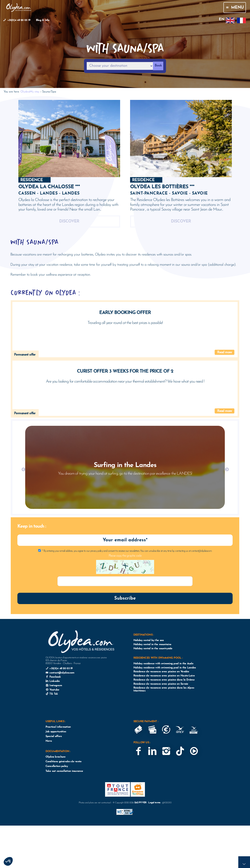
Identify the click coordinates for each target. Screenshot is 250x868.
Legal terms (154, 803)
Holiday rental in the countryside (153, 649)
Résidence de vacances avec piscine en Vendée (161, 672)
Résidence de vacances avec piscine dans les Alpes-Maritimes (164, 689)
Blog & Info (43, 20)
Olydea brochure (56, 757)
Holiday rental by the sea (149, 640)
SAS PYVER (140, 803)
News (49, 741)
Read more (225, 352)
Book (158, 66)
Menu (235, 8)
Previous (23, 469)
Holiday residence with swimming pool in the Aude (163, 664)
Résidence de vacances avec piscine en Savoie (161, 684)
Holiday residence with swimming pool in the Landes (165, 668)
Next (227, 469)
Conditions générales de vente (64, 762)
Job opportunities (56, 732)
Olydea (25, 91)
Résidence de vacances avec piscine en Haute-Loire (164, 676)
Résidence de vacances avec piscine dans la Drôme (164, 680)
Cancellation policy (57, 766)
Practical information (58, 727)
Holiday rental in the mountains (152, 644)
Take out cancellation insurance (64, 771)
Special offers (54, 736)
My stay (35, 91)
